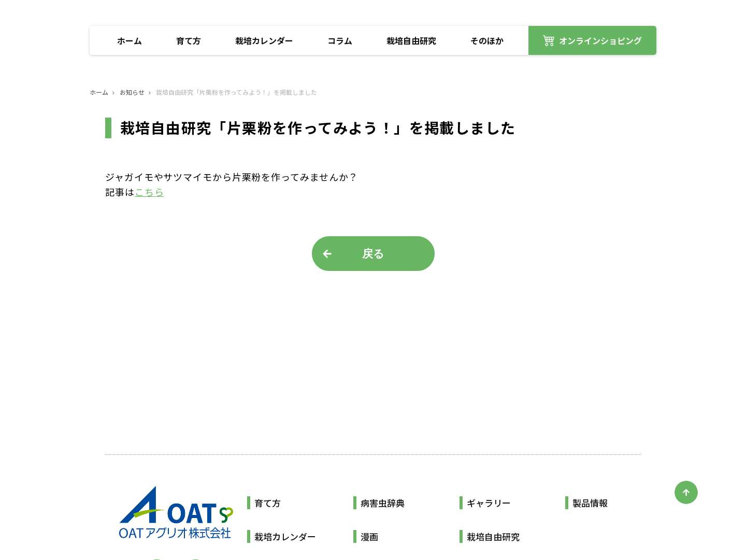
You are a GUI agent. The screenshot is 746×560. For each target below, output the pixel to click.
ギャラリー (489, 503)
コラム (340, 40)
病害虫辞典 (383, 503)
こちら (149, 192)
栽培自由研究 (411, 40)
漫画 (369, 536)
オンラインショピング (600, 40)
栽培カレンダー (264, 40)
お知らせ (132, 92)
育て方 (189, 40)
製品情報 (590, 503)
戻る (373, 254)
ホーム (130, 40)
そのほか (487, 40)
